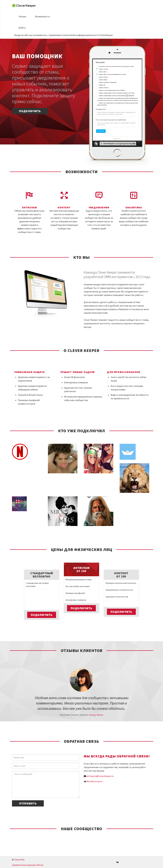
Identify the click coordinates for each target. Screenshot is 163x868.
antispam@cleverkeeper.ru (100, 776)
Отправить (28, 803)
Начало (22, 16)
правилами (55, 35)
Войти (22, 28)
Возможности (43, 16)
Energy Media (96, 715)
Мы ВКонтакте (95, 781)
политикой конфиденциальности (81, 35)
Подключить (30, 111)
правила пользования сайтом (28, 865)
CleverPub (19, 860)
